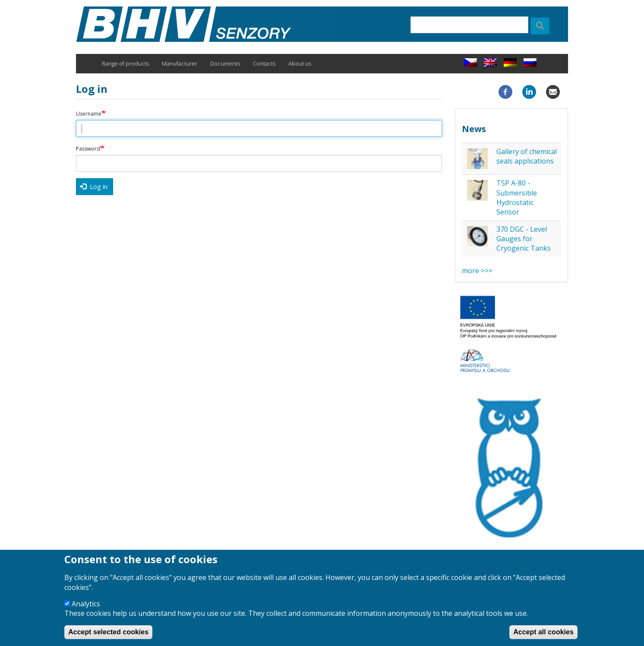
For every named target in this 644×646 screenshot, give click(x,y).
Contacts (264, 63)
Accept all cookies (543, 638)
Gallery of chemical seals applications (527, 156)
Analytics (86, 610)
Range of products (125, 63)
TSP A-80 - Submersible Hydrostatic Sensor (517, 197)
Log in (94, 186)
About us (300, 63)
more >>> (477, 271)
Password (88, 149)
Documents (225, 63)
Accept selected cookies (108, 638)
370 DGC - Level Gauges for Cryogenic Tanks (524, 239)
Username (89, 114)
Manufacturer (180, 63)
